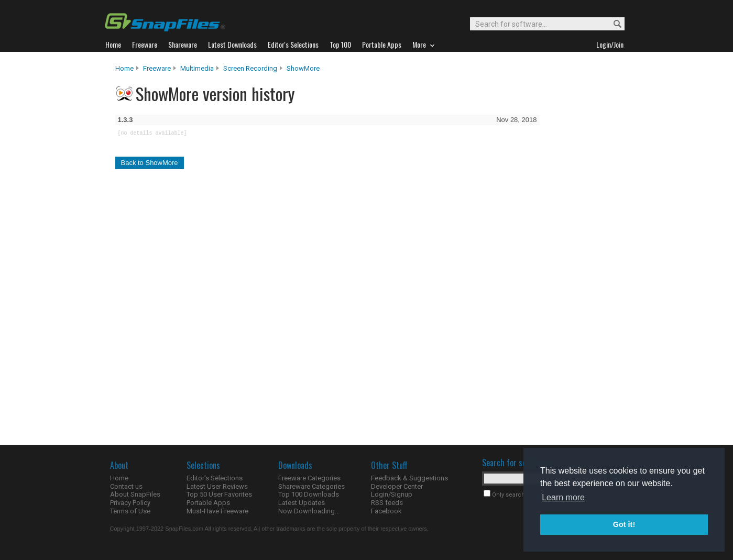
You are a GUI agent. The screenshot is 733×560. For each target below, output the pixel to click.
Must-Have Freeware (217, 511)
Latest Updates (302, 503)
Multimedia (197, 68)
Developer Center (397, 486)
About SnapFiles (135, 494)
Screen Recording (250, 68)
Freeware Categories (309, 478)
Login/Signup (392, 494)
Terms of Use (130, 511)
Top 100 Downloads (309, 494)
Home (124, 68)
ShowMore (303, 68)
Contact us (126, 486)
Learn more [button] (563, 497)
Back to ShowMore (150, 163)
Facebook (386, 511)
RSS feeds (387, 503)
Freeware (157, 68)
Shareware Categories (311, 486)
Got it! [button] (624, 524)
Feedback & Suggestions (409, 478)
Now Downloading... (309, 511)
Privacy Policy (130, 503)
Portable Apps (208, 503)
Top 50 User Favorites (219, 494)
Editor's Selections (215, 478)
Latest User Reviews (217, 486)
